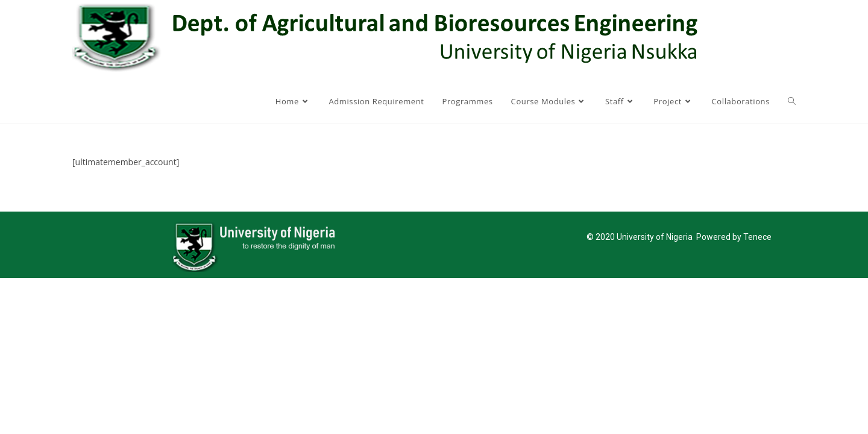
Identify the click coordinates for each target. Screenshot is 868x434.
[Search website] (792, 101)
